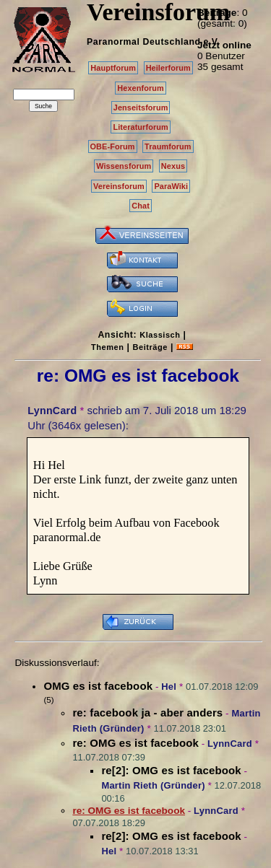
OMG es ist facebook (98, 686)
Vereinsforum (119, 186)
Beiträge (150, 347)
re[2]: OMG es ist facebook (171, 770)
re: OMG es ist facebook (135, 743)
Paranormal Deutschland (144, 42)
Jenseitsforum (141, 108)
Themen (107, 347)
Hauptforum (113, 68)
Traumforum (168, 146)
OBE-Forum (113, 146)
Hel (169, 687)
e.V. (211, 42)
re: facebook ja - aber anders (147, 713)
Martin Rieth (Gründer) (153, 785)
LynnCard (52, 411)
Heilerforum (168, 68)
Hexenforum (141, 88)
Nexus (173, 166)
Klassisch (160, 335)
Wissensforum (124, 166)
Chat (141, 206)
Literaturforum (140, 127)
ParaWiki (171, 186)
